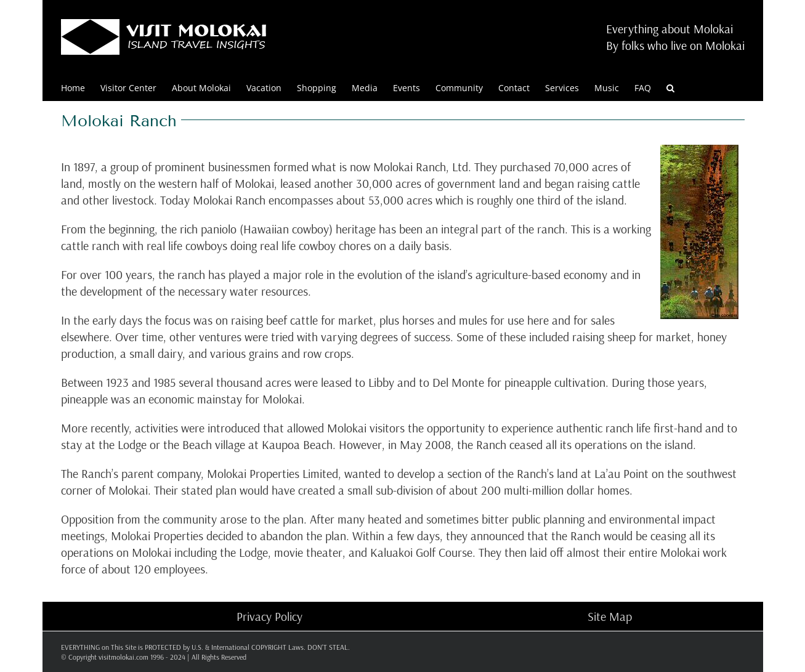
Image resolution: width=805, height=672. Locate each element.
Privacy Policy (269, 616)
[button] (670, 87)
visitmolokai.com (123, 657)
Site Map (610, 616)
